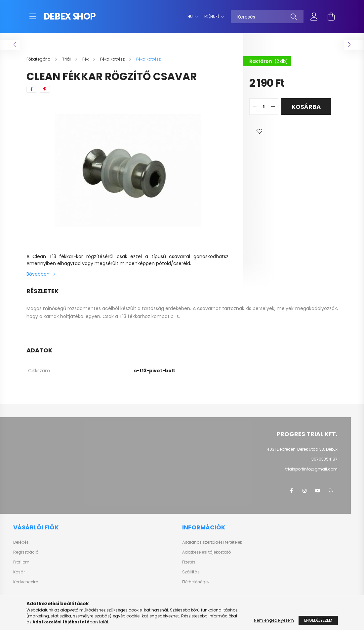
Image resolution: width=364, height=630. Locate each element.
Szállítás (191, 572)
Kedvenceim (26, 582)
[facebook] (31, 89)
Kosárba (306, 107)
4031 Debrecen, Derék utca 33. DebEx (302, 449)
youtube (318, 491)
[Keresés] (267, 17)
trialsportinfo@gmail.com (311, 469)
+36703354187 (323, 459)
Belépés (21, 542)
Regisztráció (26, 552)
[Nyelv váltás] (191, 17)
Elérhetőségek (196, 582)
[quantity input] (264, 107)
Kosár (19, 572)
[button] (259, 131)
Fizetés (189, 562)
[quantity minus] (255, 107)
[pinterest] (45, 89)
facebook (291, 491)
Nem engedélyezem (274, 620)
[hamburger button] (33, 17)
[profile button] (314, 17)
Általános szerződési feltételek (212, 542)
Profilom (21, 562)
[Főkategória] (39, 59)
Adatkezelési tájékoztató (206, 552)
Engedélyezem (318, 620)
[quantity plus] (273, 107)
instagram (304, 491)
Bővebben (38, 274)
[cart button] (331, 17)
